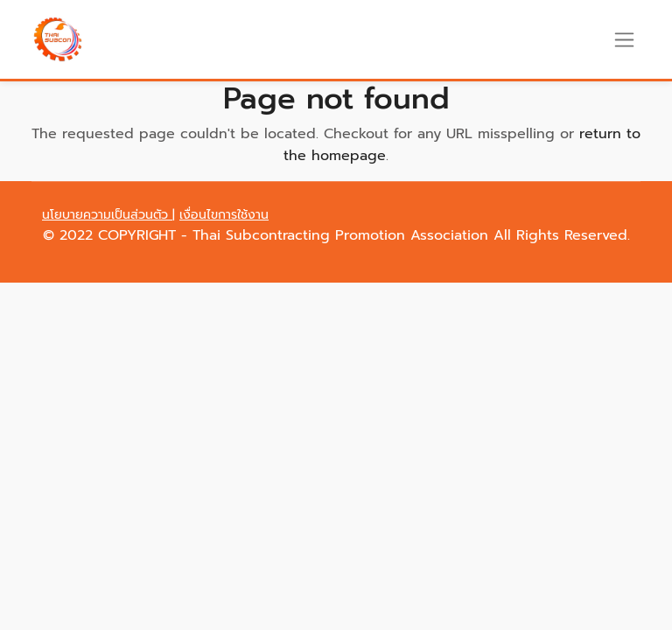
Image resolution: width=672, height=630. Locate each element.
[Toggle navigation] (624, 39)
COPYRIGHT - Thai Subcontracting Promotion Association (296, 235)
